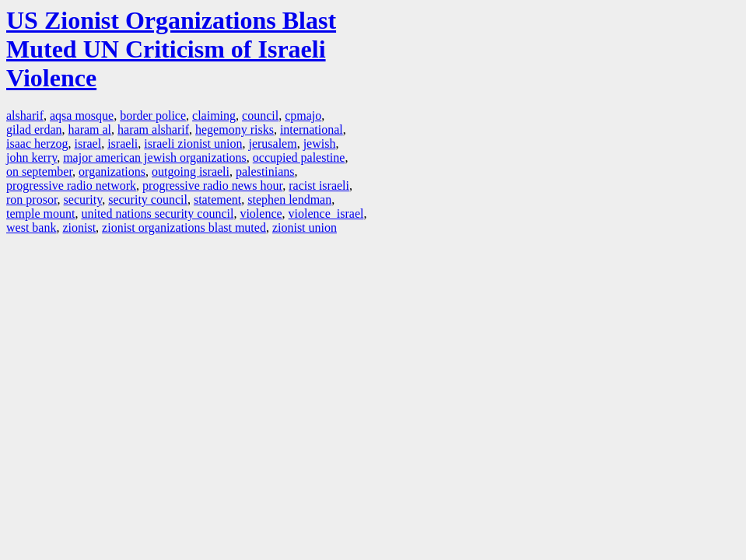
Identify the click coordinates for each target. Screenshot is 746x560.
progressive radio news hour (212, 185)
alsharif (25, 115)
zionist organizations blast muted (184, 227)
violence (261, 213)
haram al (90, 129)
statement (217, 199)
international (312, 129)
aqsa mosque (82, 115)
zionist (79, 227)
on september (39, 171)
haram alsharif (153, 129)
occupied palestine (299, 157)
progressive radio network (71, 185)
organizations (112, 171)
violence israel (326, 213)
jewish (320, 143)
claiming (214, 115)
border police (153, 115)
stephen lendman (289, 199)
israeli (123, 143)
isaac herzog (37, 143)
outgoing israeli (191, 171)
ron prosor (32, 199)
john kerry (32, 157)
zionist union (305, 227)
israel (88, 143)
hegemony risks (235, 129)
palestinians (265, 171)
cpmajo (303, 115)
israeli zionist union (193, 143)
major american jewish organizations (155, 157)
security (83, 199)
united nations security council (157, 213)
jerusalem (272, 143)
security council (148, 199)
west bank (31, 227)
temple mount (40, 213)
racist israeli (319, 185)
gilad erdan (34, 129)
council (260, 115)
